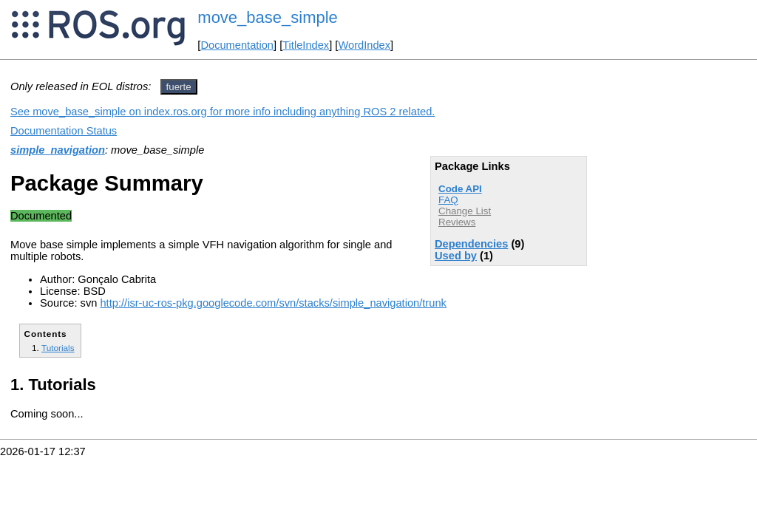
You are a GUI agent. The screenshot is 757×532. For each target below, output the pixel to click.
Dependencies (471, 244)
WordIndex (364, 45)
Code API (460, 189)
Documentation (237, 45)
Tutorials (58, 348)
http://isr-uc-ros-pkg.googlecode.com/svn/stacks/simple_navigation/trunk (273, 303)
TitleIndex (306, 45)
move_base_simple (268, 17)
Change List (465, 211)
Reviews (457, 222)
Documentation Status (64, 131)
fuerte (179, 87)
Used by (456, 256)
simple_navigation (58, 150)
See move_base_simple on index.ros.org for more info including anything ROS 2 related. (223, 112)
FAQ (448, 200)
